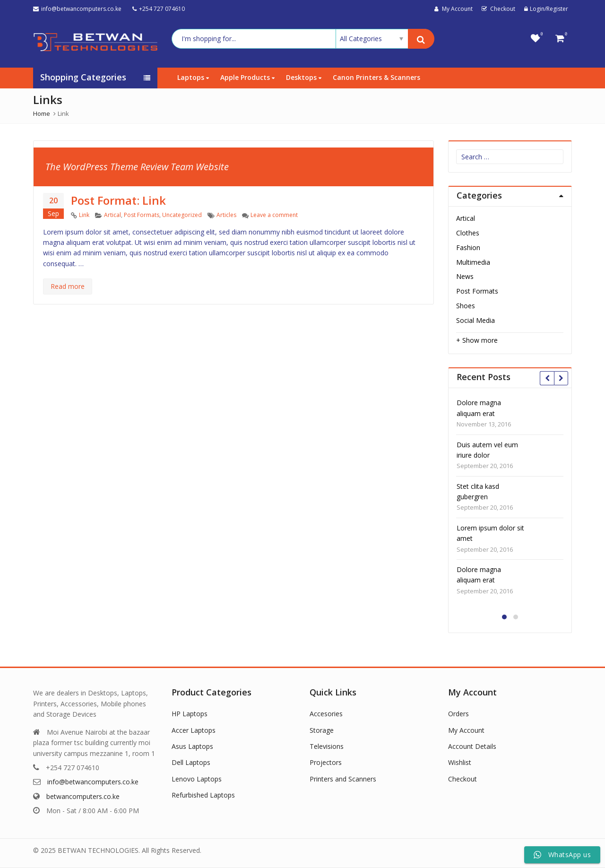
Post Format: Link (118, 200)
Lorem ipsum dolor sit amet (490, 533)
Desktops (304, 77)
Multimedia (473, 262)
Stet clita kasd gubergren (478, 491)
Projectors (326, 762)
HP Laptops (190, 714)
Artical (112, 215)
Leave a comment (274, 215)
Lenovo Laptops (197, 779)
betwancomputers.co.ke (83, 796)
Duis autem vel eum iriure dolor (487, 450)
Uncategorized (182, 215)
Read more (68, 286)
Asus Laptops (192, 746)
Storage (322, 730)
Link (84, 215)
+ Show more (477, 340)
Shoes (466, 306)
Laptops (193, 77)
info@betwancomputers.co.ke (93, 782)
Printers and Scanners (343, 779)
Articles (226, 215)
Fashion (468, 247)
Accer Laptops (194, 730)
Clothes (468, 233)
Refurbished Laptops (203, 795)
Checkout (462, 779)
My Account (466, 730)
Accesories (326, 714)
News (465, 276)
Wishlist (460, 762)
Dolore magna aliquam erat (479, 408)
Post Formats (142, 215)
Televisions (327, 746)
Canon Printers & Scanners (376, 77)
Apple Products (247, 77)
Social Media (475, 320)
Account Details (472, 746)
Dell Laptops (191, 762)
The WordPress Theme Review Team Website (137, 167)
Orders (458, 714)
